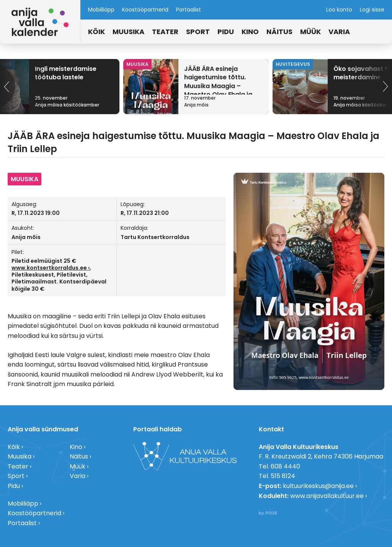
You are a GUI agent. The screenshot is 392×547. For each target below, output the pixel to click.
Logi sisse (372, 10)
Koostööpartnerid (145, 10)
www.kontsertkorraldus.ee (49, 268)
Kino (250, 32)
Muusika (128, 32)
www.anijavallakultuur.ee (327, 496)
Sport (198, 32)
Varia (339, 32)
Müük (310, 32)
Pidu (226, 32)
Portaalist (189, 10)
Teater (165, 32)
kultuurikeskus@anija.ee (318, 486)
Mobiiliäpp (101, 10)
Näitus (279, 32)
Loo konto (339, 10)
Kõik (96, 32)
